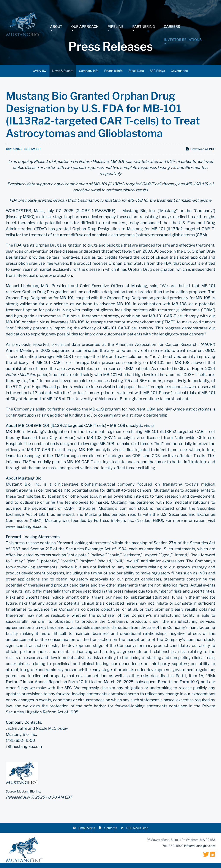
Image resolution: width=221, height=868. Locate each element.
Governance (179, 71)
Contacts (111, 828)
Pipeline (115, 27)
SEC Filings (157, 71)
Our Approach (85, 27)
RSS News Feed (137, 828)
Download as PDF (200, 149)
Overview (39, 71)
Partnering (144, 27)
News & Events (63, 71)
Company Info (89, 71)
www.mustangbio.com (26, 526)
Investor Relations (183, 40)
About (56, 27)
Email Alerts (87, 828)
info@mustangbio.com (200, 846)
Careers (172, 27)
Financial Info (113, 71)
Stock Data (136, 71)
